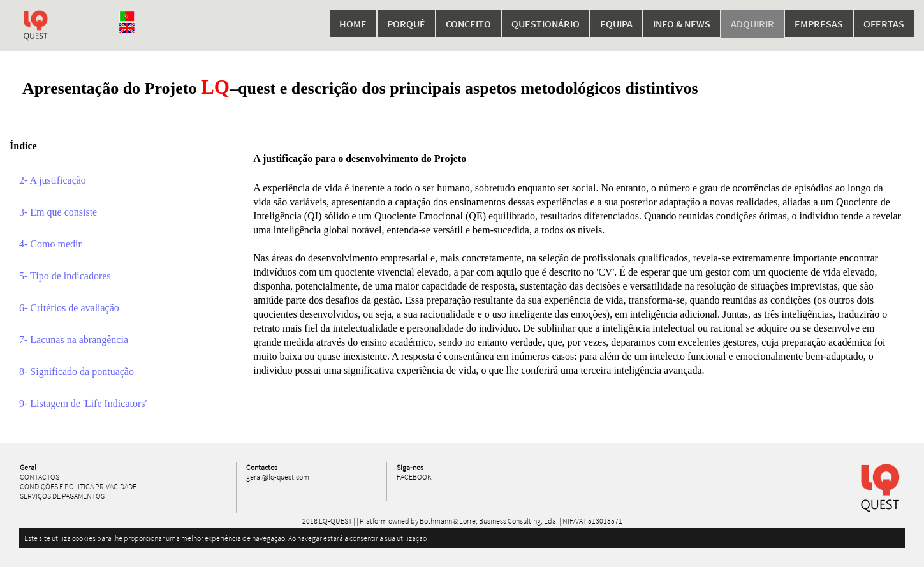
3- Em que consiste (58, 212)
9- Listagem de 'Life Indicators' (83, 403)
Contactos (40, 477)
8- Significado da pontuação (77, 372)
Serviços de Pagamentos (62, 496)
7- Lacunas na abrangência (74, 340)
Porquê (406, 24)
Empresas (819, 24)
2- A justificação (53, 180)
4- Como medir (50, 244)
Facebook (414, 477)
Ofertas (884, 24)
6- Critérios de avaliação (69, 308)
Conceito (468, 24)
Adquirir (752, 24)
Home (353, 24)
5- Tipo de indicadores (65, 276)
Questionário (546, 24)
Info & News (682, 24)
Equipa (616, 24)
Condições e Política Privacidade (78, 486)
